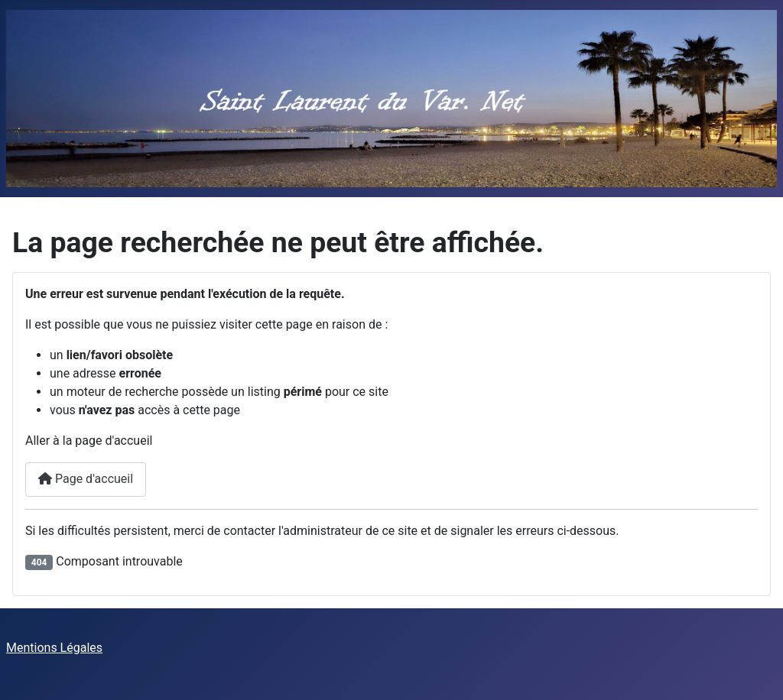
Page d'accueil (86, 479)
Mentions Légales (54, 648)
